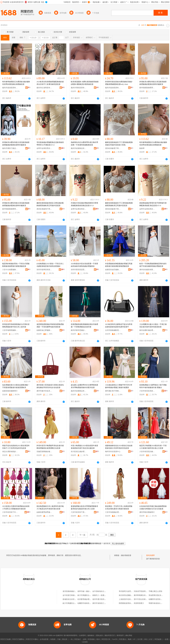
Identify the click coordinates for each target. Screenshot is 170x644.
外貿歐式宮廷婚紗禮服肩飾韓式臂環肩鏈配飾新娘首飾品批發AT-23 (84, 204)
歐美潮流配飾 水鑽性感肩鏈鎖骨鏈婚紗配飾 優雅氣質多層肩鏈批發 (85, 83)
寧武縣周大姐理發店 (127, 591)
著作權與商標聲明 (70, 635)
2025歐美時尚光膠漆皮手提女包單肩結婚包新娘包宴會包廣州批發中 (119, 326)
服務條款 (91, 635)
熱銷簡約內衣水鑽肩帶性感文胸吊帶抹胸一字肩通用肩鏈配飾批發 (84, 144)
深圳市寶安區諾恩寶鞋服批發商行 (79, 270)
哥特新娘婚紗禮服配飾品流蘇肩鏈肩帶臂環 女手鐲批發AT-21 (50, 144)
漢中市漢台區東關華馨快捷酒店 (146, 599)
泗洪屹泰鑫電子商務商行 (113, 148)
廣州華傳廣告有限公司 (142, 595)
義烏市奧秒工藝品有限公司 (10, 148)
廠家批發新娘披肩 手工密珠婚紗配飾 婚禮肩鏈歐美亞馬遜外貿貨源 (119, 204)
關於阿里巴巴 (110, 635)
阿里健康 (158, 639)
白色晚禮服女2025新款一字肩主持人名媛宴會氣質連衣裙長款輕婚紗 (50, 265)
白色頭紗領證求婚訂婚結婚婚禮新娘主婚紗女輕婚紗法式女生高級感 (153, 508)
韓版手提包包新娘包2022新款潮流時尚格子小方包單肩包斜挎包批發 (16, 447)
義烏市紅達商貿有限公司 (44, 88)
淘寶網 (53, 639)
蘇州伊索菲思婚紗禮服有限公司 (79, 330)
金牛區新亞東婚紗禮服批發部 (74, 595)
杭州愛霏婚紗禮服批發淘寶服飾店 (90, 599)
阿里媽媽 (91, 639)
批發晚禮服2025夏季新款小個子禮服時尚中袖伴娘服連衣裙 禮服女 (153, 386)
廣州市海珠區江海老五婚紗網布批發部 (107, 603)
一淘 (71, 639)
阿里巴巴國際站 (18, 639)
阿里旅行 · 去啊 (80, 639)
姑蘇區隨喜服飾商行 (10, 391)
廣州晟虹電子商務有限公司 (113, 391)
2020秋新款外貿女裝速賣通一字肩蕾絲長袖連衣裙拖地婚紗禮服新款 (84, 265)
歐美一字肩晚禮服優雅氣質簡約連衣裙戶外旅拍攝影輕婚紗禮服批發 (153, 265)
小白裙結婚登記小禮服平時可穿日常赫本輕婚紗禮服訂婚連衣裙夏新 (119, 386)
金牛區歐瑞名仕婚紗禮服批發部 (104, 591)
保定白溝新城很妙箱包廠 (10, 452)
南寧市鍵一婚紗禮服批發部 (88, 591)
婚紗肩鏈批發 (126, 555)
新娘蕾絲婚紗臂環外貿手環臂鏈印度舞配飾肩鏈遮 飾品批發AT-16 (153, 204)
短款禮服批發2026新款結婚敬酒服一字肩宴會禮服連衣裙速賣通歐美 (16, 386)
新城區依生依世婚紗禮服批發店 (75, 599)
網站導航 (129, 635)
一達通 (166, 639)
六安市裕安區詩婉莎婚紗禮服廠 (147, 452)
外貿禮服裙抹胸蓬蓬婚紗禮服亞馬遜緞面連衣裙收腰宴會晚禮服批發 (119, 265)
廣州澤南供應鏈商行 (147, 512)
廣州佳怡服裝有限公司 (147, 270)
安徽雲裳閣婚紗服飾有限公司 (44, 452)
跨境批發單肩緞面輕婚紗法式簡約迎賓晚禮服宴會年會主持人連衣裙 (16, 326)
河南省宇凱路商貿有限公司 (144, 591)
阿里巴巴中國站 (32, 639)
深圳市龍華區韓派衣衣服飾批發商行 (44, 270)
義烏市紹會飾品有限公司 (79, 148)
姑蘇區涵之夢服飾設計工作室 (44, 330)
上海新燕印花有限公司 (127, 599)
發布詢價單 (150, 555)
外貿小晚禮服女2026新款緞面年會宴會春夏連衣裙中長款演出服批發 (84, 447)
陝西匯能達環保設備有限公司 (130, 603)
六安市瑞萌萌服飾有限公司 (10, 330)
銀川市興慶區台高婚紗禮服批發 (75, 603)
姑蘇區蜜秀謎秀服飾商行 (44, 512)
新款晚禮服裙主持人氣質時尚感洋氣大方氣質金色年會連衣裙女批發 (50, 508)
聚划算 (65, 639)
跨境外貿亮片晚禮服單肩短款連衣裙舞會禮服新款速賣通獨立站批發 (50, 447)
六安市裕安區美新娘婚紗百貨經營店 (147, 391)
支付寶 (140, 639)
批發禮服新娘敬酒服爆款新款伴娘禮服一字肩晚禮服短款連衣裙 (84, 326)
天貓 (59, 639)
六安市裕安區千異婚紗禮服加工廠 (79, 512)
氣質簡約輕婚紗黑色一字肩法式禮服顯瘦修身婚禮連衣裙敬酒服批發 (16, 265)
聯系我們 (120, 635)
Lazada (85, 642)
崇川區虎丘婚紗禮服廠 (79, 452)
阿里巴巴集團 (6, 639)
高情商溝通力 (139, 603)
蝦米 (98, 639)
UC (134, 639)
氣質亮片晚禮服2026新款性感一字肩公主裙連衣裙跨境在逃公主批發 (153, 447)
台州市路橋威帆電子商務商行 (113, 330)
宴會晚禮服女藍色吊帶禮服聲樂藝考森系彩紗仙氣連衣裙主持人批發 (84, 508)
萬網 (129, 639)
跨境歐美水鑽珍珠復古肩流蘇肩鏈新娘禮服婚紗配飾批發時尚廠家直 (153, 83)
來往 (146, 639)
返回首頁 (107, 543)
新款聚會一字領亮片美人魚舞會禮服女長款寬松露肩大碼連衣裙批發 (119, 508)
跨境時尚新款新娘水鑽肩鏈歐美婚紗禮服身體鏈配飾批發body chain (119, 83)
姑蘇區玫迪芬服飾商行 (113, 270)
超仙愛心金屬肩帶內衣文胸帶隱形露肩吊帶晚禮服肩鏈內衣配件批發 (84, 386)
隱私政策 (99, 635)
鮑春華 (142, 148)
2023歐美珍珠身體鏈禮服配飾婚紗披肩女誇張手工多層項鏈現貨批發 (50, 83)
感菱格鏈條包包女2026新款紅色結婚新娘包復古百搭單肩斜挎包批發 (119, 447)
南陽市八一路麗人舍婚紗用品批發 (105, 595)
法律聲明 (82, 635)
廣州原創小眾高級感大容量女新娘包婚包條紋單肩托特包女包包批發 (50, 386)
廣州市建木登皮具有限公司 (44, 391)
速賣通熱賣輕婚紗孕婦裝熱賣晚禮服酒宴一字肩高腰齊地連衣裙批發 (50, 326)
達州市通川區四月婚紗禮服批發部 (105, 599)
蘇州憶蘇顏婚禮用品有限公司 (147, 88)
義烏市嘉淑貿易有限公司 (10, 88)
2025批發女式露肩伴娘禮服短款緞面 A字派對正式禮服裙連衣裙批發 (16, 508)
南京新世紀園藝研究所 (127, 595)
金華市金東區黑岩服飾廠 (44, 148)
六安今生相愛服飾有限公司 (10, 270)
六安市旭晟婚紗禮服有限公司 (113, 512)
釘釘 (151, 639)
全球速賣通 (44, 639)
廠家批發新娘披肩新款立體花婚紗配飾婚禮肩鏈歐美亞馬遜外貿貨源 (50, 204)
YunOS (115, 639)
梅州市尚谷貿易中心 (113, 452)
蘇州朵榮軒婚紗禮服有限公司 (147, 330)
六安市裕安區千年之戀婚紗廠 (10, 512)
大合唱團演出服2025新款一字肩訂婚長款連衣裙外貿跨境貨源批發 (153, 326)
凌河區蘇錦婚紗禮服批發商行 (74, 591)
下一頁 (82, 535)
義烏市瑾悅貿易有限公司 (79, 88)
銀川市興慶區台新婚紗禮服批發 (89, 595)
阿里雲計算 (106, 639)
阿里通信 (123, 639)
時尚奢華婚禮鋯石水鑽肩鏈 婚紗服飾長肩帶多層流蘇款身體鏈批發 (16, 83)
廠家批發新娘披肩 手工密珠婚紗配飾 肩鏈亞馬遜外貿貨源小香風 (119, 144)
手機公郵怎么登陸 (155, 591)
